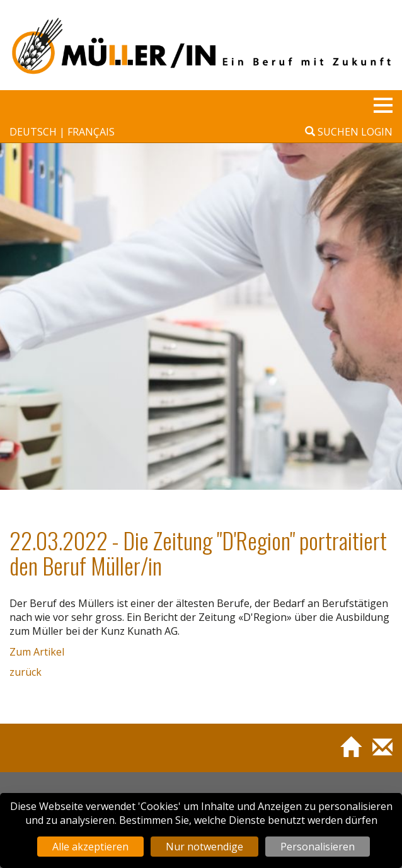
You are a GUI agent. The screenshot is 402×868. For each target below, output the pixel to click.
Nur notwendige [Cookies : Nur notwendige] (204, 847)
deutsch (34, 132)
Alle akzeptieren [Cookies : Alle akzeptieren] (90, 847)
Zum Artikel (37, 652)
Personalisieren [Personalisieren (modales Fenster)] (318, 847)
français (91, 132)
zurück (26, 672)
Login (377, 132)
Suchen (332, 132)
